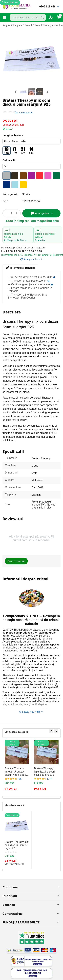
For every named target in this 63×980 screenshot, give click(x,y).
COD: (6, 201)
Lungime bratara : (14, 135)
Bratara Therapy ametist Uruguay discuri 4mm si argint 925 (17, 772)
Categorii (5, 17)
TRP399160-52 (31, 201)
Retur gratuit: (10, 194)
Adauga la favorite (32, 259)
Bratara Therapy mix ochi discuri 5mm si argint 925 (17, 845)
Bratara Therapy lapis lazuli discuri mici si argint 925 (44, 772)
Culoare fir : (10, 160)
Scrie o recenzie (24, 112)
